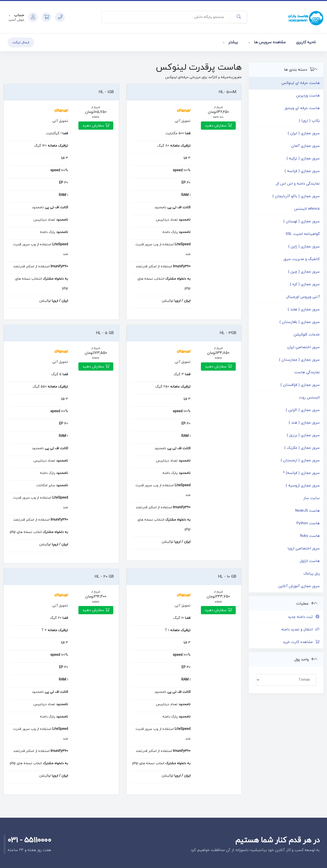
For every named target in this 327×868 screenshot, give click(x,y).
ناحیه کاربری (306, 42)
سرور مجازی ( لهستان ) (302, 221)
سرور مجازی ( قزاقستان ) (300, 385)
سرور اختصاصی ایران (304, 347)
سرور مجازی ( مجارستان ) (299, 360)
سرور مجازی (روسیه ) (303, 486)
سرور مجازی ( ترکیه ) (303, 159)
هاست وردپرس (308, 96)
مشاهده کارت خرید (301, 642)
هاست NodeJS (308, 511)
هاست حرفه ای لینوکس (301, 83)
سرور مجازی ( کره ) (305, 284)
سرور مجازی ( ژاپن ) (304, 247)
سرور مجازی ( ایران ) (304, 133)
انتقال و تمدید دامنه (300, 630)
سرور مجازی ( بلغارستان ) (300, 322)
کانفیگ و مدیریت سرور (301, 259)
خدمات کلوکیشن (307, 335)
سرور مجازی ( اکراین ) (303, 410)
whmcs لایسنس (307, 209)
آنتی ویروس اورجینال (303, 297)
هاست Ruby (310, 536)
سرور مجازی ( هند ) (304, 423)
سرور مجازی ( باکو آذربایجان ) (296, 196)
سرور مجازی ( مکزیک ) (302, 448)
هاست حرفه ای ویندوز (302, 108)
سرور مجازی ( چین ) (304, 272)
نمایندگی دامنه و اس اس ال (298, 184)
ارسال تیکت (21, 42)
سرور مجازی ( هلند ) (304, 310)
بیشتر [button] (232, 42)
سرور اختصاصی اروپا (304, 549)
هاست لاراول (310, 561)
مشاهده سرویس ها (269, 42)
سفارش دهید (218, 126)
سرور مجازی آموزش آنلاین (299, 586)
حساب (19, 15)
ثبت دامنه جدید (304, 617)
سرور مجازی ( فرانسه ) (302, 171)
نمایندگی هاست (307, 372)
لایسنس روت (309, 398)
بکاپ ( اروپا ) (309, 121)
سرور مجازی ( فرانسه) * (301, 473)
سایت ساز (312, 498)
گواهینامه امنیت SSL (303, 234)
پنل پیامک (312, 574)
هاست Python (308, 523)
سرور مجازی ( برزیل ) (303, 435)
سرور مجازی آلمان (305, 146)
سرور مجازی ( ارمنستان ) (300, 460)
